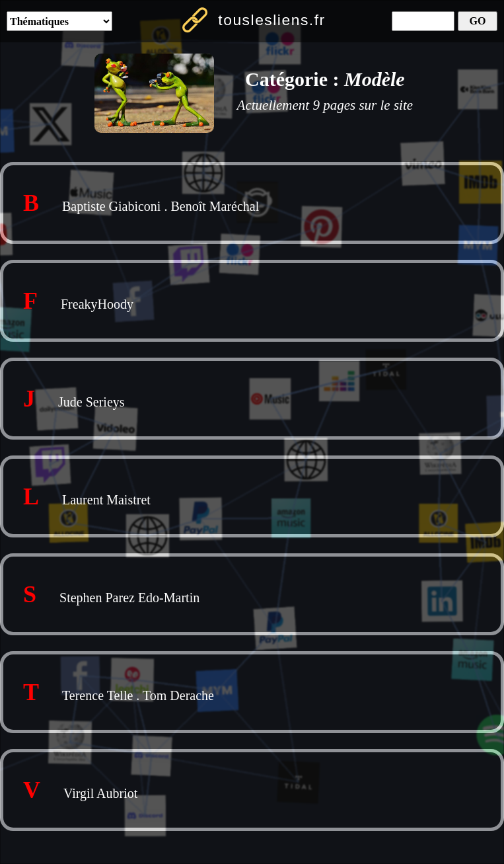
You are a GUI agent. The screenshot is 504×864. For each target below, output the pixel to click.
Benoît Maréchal (215, 206)
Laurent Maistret (106, 500)
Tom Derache (178, 695)
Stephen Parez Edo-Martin (129, 598)
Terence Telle (97, 695)
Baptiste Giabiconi (111, 206)
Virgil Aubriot (100, 793)
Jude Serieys (91, 402)
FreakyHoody (97, 304)
